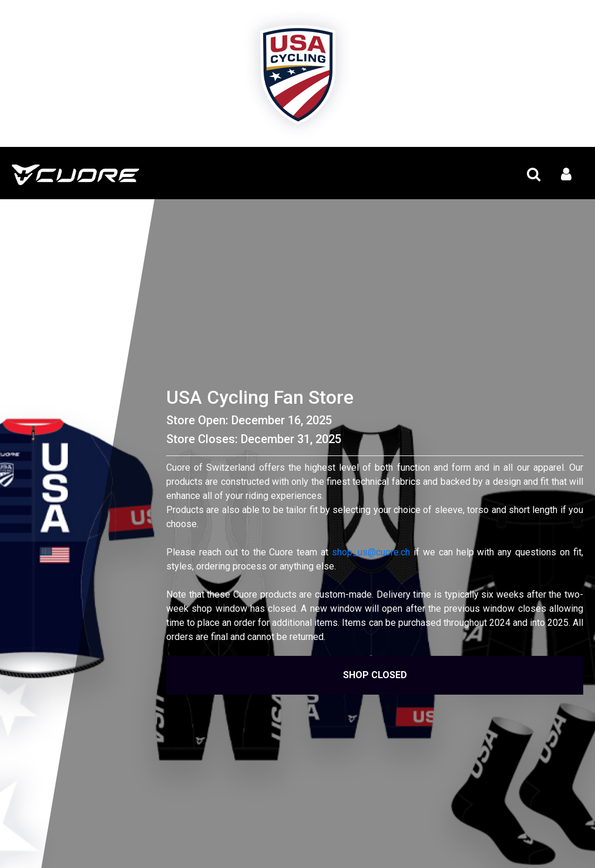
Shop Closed (375, 675)
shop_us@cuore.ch (371, 552)
